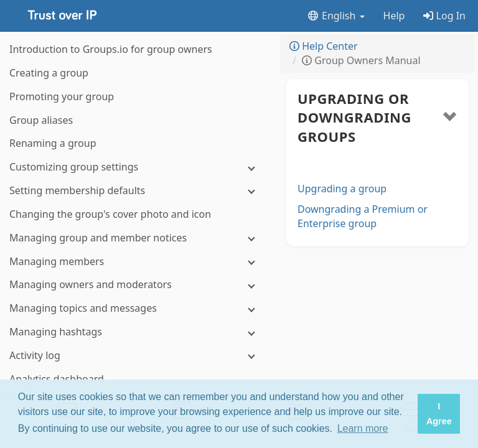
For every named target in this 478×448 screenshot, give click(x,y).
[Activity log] (137, 356)
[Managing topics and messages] (137, 308)
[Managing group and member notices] (137, 238)
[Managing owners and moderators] (137, 285)
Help (394, 16)
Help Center (324, 46)
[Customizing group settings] (137, 167)
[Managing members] (137, 262)
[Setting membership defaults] (137, 191)
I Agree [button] (439, 414)
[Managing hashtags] (137, 332)
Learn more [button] (363, 428)
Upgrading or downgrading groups (354, 118)
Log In (444, 16)
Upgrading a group (342, 189)
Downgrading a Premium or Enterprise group (363, 216)
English (336, 16)
